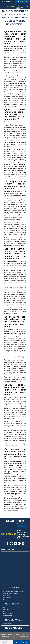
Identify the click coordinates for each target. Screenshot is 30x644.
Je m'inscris (22, 526)
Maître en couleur (6, 624)
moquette (10, 329)
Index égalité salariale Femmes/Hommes (12, 592)
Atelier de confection (7, 614)
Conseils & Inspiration (7, 616)
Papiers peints (5, 610)
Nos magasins (5, 596)
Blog (3, 599)
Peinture (4, 608)
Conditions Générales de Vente (10, 594)
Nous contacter (6, 598)
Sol (3, 612)
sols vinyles (11, 261)
